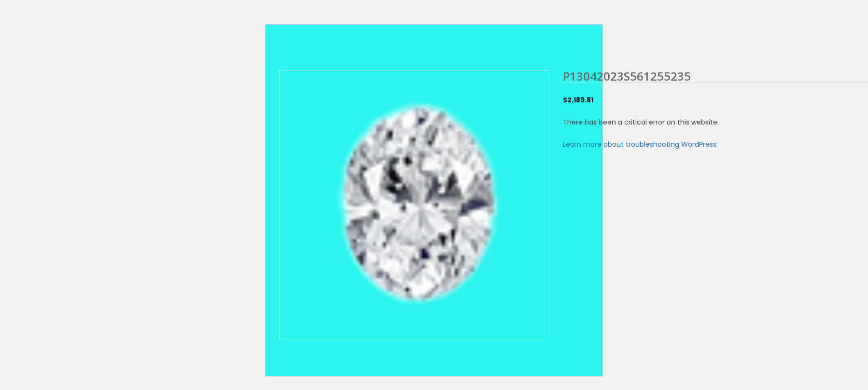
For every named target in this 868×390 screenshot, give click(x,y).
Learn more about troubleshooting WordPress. (640, 144)
